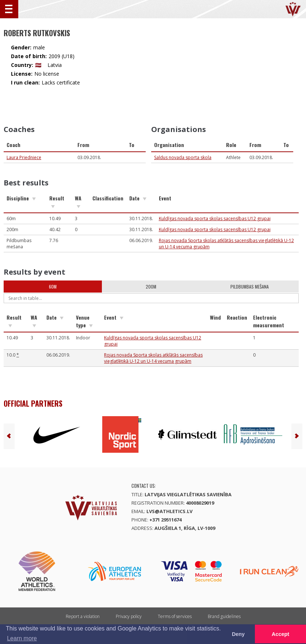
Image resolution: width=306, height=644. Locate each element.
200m (151, 287)
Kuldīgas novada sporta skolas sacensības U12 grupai (215, 219)
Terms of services (175, 616)
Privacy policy (129, 616)
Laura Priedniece (24, 157)
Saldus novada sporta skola (183, 157)
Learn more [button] (22, 638)
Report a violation (83, 616)
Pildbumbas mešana (250, 287)
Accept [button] (280, 634)
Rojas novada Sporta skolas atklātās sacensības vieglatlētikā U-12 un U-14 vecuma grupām (153, 358)
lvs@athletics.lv (169, 511)
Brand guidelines (224, 616)
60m (53, 287)
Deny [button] (238, 634)
